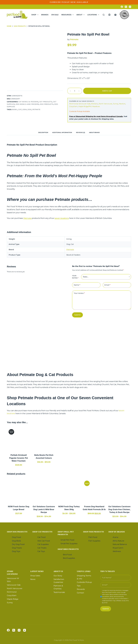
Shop (35, 15)
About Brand (94, 132)
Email (107, 285)
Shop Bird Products (68, 549)
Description (43, 132)
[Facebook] (122, 7)
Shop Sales (35, 576)
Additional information (62, 132)
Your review (79, 293)
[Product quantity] (75, 91)
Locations (94, 15)
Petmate (36, 109)
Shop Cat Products (42, 532)
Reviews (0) (81, 132)
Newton (122, 104)
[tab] (43, 133)
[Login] (109, 15)
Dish (25, 109)
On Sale (55, 15)
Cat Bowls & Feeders (28, 102)
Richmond (73, 104)
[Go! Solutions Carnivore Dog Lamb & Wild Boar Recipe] (44, 491)
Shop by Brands (117, 532)
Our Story (58, 576)
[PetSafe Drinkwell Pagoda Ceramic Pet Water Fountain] (19, 439)
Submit (77, 315)
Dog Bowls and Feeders (27, 104)
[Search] (104, 15)
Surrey (116, 104)
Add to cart (107, 91)
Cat (20, 109)
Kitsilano (95, 104)
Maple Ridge (13, 599)
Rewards (81, 589)
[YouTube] (25, 630)
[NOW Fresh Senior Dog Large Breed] (19, 491)
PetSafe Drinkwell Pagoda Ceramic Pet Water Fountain (19, 458)
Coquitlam (73, 106)
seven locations (62, 218)
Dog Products (47, 104)
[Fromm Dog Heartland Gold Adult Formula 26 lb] (94, 491)
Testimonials (59, 592)
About (81, 15)
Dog (30, 109)
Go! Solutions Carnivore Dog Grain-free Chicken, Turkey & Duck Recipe (119, 509)
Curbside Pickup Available (80, 111)
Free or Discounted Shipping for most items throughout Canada (96, 116)
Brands (45, 15)
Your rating (75, 277)
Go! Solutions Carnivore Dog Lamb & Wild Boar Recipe (44, 509)
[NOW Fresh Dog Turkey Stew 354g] (69, 491)
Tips (79, 586)
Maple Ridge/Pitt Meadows (89, 106)
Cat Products (46, 102)
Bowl (15, 109)
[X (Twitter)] (126, 7)
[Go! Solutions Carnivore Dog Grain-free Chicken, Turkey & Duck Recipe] (119, 491)
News (33, 579)
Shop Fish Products (93, 532)
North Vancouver (106, 104)
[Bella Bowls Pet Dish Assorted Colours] (44, 439)
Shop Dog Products (17, 532)
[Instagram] (130, 7)
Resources (68, 15)
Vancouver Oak (84, 104)
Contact (80, 593)
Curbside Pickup (84, 582)
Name (77, 285)
